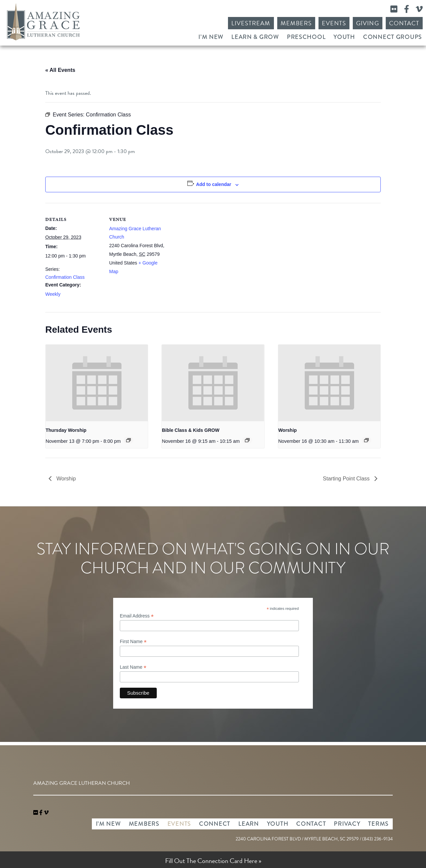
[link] (36, 813)
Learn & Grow (255, 37)
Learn (249, 824)
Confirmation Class (65, 277)
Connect (215, 824)
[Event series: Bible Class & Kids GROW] (247, 440)
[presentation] (97, 383)
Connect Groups (393, 37)
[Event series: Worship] (366, 440)
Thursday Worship (66, 430)
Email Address (137, 616)
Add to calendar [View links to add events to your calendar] (214, 184)
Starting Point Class (347, 479)
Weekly (53, 294)
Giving (367, 23)
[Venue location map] (208, 249)
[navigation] (46, 813)
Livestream (251, 23)
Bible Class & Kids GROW (191, 430)
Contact (404, 23)
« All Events (60, 70)
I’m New (211, 37)
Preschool (306, 37)
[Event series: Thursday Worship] (128, 440)
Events (334, 23)
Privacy (347, 824)
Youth (344, 37)
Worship (288, 430)
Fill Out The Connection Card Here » (213, 861)
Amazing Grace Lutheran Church (43, 22)
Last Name (133, 667)
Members (296, 23)
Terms (378, 824)
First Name (133, 642)
